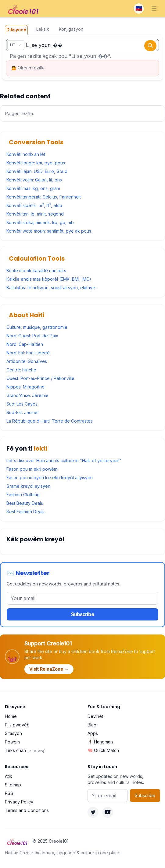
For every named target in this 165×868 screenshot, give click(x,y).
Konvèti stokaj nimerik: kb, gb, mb (40, 222)
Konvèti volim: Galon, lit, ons (34, 180)
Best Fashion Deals (25, 512)
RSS (9, 793)
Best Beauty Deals (25, 503)
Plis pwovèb (17, 725)
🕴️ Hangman (100, 742)
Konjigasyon (71, 29)
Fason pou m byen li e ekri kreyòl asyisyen (50, 478)
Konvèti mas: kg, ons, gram (33, 188)
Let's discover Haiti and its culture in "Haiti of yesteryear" (64, 460)
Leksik (43, 29)
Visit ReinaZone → (49, 669)
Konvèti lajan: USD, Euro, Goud (37, 171)
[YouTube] (108, 812)
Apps (93, 733)
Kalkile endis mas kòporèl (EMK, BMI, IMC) (49, 279)
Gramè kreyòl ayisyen (28, 486)
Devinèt (95, 716)
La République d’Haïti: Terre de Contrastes (50, 421)
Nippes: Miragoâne (25, 387)
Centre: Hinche (21, 370)
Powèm (12, 742)
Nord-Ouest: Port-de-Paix (32, 336)
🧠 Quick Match (103, 750)
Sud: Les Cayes (22, 404)
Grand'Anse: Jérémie (27, 395)
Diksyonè (16, 30)
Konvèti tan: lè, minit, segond (35, 214)
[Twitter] (93, 812)
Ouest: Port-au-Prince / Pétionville (40, 378)
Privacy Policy (19, 802)
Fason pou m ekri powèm (32, 469)
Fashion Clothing (23, 495)
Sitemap (13, 785)
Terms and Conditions (27, 810)
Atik (9, 776)
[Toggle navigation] (154, 9)
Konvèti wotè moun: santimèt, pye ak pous (49, 231)
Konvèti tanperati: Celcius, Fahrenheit (44, 197)
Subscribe (83, 614)
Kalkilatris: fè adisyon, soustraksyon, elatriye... (52, 288)
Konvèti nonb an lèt (26, 154)
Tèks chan (25, 750)
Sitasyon (13, 733)
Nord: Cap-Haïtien (25, 344)
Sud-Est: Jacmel (22, 412)
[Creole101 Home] (24, 9)
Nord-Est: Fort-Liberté (28, 353)
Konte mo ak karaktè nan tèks (36, 271)
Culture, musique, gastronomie (37, 327)
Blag (92, 725)
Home (11, 716)
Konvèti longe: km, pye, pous (36, 163)
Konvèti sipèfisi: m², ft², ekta (34, 205)
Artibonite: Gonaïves (27, 361)
